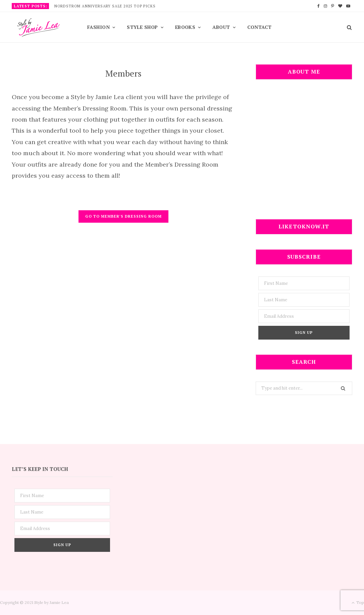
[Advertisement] (304, 153)
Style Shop (142, 27)
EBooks (185, 27)
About (221, 27)
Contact (259, 27)
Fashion (98, 27)
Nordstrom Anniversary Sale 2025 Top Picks (105, 6)
